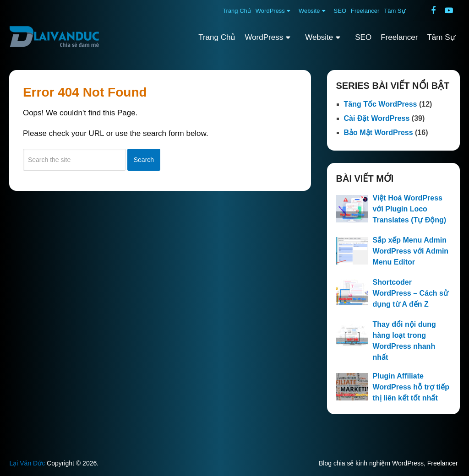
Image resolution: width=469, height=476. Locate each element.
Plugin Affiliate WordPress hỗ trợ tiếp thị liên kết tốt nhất (411, 387)
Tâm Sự (395, 11)
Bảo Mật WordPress (379, 133)
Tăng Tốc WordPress (381, 104)
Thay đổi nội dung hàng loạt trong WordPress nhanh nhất (404, 341)
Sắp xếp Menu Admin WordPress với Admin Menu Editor (411, 251)
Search (144, 160)
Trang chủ (237, 11)
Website (309, 11)
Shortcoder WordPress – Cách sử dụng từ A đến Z (411, 293)
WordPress (270, 11)
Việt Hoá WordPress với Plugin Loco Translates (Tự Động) (410, 209)
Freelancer (365, 11)
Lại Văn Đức (27, 463)
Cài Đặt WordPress (377, 118)
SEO (340, 11)
